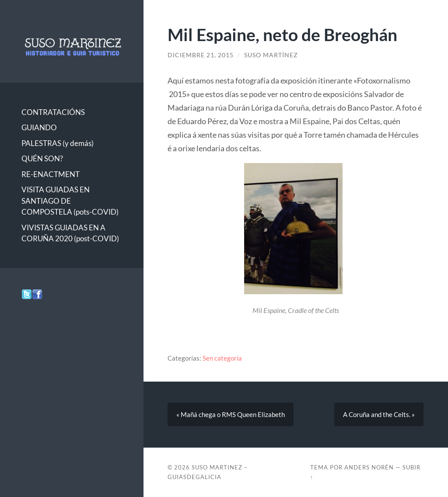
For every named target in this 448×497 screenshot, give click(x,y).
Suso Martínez (271, 55)
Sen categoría (222, 358)
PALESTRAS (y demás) (58, 143)
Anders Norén (369, 467)
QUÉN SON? (42, 158)
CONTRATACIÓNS (53, 112)
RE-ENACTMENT (51, 174)
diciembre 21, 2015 (201, 55)
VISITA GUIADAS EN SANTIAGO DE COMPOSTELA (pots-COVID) (70, 201)
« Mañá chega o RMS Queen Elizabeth (231, 414)
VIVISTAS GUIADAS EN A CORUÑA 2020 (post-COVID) (70, 233)
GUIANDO (39, 127)
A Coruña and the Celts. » (379, 414)
